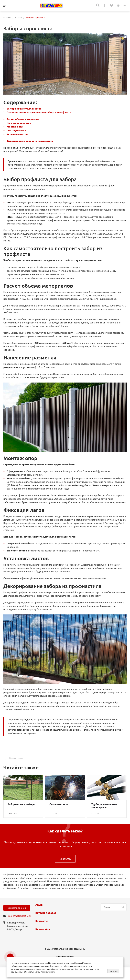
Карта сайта (43, 929)
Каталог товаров (46, 913)
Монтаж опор (15, 127)
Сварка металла (59, 804)
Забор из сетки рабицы (21, 804)
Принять (113, 971)
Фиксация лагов (16, 130)
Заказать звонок (17, 908)
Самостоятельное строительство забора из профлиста (39, 112)
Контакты (41, 921)
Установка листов (17, 134)
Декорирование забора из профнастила (30, 141)
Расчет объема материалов (23, 119)
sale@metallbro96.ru (19, 916)
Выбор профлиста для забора (24, 109)
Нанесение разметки (19, 123)
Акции (39, 905)
